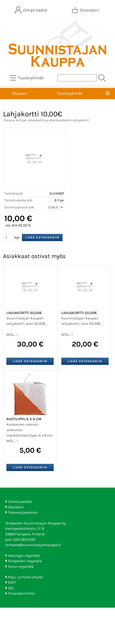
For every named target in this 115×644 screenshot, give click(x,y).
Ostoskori (16, 507)
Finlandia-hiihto (21, 593)
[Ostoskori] (86, 10)
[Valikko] (108, 94)
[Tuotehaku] (77, 78)
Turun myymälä (21, 567)
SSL (11, 588)
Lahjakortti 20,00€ (79, 313)
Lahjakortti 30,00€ (24, 313)
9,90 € (56, 207)
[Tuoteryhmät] (27, 78)
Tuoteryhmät (70, 93)
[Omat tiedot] (31, 10)
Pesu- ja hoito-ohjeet (25, 577)
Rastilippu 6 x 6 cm (24, 419)
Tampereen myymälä (25, 561)
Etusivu (20, 93)
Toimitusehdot (20, 502)
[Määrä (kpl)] (9, 237)
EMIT (12, 582)
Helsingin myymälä (24, 556)
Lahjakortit (81, 120)
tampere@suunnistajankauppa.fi (33, 545)
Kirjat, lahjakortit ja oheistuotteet (44, 120)
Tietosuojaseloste (23, 512)
